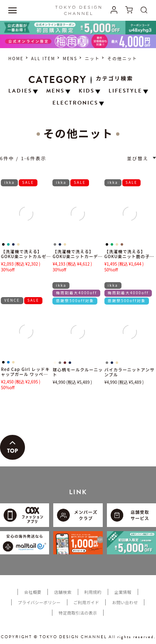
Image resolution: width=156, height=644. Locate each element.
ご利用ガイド (87, 602)
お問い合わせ (125, 602)
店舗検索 (63, 592)
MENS (70, 58)
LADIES (20, 91)
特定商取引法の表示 (78, 613)
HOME (16, 58)
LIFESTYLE (125, 91)
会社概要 (33, 592)
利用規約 (93, 592)
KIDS (87, 91)
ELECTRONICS (75, 103)
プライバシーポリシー (39, 602)
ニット (92, 58)
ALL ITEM (43, 58)
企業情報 (123, 592)
